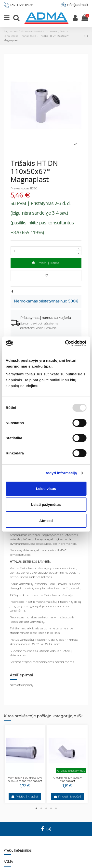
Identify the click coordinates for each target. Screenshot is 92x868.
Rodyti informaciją (61, 473)
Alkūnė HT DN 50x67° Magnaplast (67, 779)
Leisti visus (46, 489)
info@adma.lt (77, 5)
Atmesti (46, 521)
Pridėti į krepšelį (46, 263)
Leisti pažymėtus (46, 504)
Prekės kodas (20, 188)
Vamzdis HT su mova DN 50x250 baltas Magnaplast (25, 779)
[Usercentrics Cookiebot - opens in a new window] (66, 343)
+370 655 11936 (21, 5)
